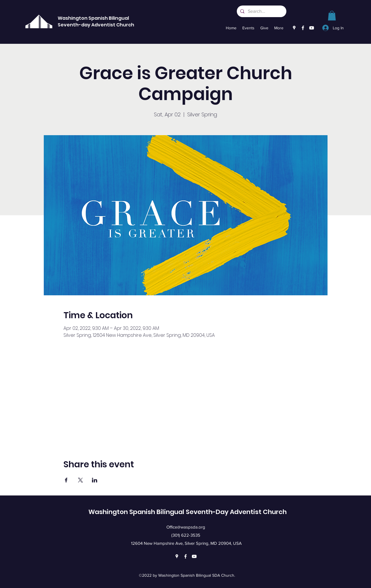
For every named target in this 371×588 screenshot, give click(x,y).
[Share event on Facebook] (66, 480)
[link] (332, 16)
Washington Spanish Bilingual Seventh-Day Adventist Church (188, 512)
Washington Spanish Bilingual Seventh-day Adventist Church (96, 21)
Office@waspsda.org (186, 527)
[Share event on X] (80, 480)
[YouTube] (312, 28)
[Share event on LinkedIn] (95, 480)
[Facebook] (303, 28)
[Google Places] (294, 28)
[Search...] (261, 11)
